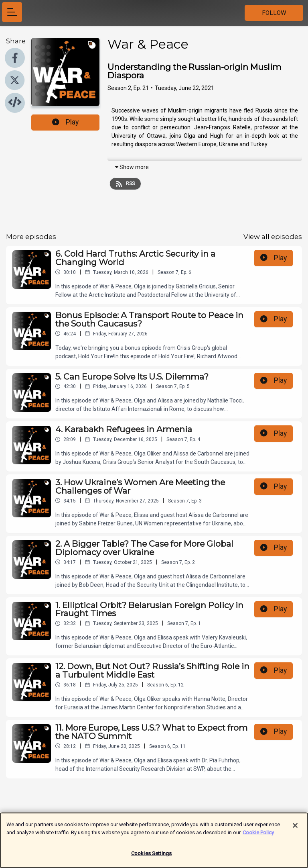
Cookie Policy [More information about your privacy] (258, 835)
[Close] (295, 828)
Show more (131, 167)
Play (65, 122)
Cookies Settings (151, 856)
